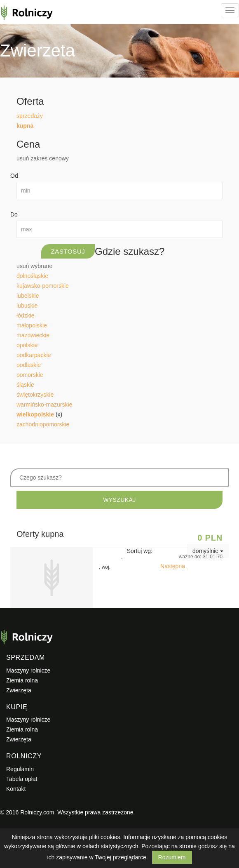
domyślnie (208, 551)
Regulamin (20, 769)
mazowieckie (33, 335)
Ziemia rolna (22, 680)
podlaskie (29, 365)
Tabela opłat (22, 779)
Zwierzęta (19, 690)
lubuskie (27, 306)
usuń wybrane (34, 266)
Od (14, 176)
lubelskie (28, 296)
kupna (25, 126)
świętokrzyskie (35, 395)
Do (14, 214)
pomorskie (30, 375)
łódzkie (26, 315)
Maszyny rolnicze (28, 670)
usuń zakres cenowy (43, 158)
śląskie (25, 385)
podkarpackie (34, 355)
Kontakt (16, 789)
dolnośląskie (32, 276)
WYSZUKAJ (119, 500)
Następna (173, 566)
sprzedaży (30, 116)
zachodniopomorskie (43, 424)
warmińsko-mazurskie (44, 405)
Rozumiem (172, 857)
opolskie (27, 345)
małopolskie (32, 325)
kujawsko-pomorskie (43, 286)
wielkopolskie (35, 414)
